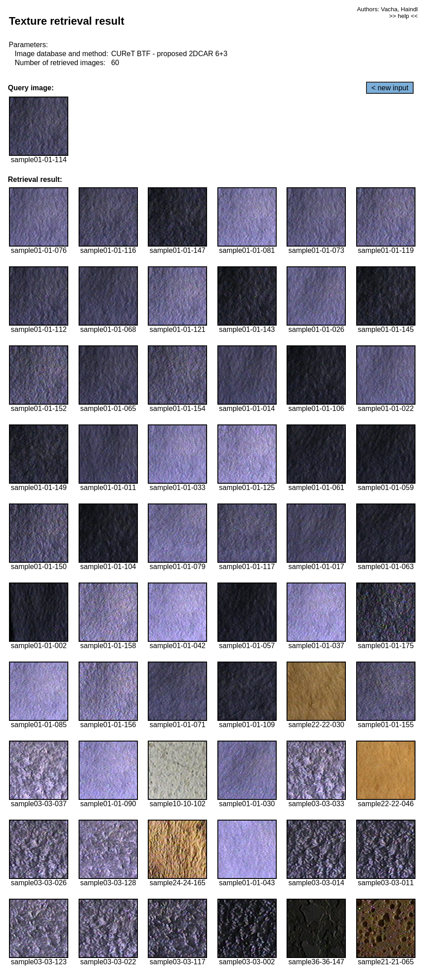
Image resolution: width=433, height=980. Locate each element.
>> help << (403, 16)
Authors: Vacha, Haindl (387, 9)
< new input (390, 88)
